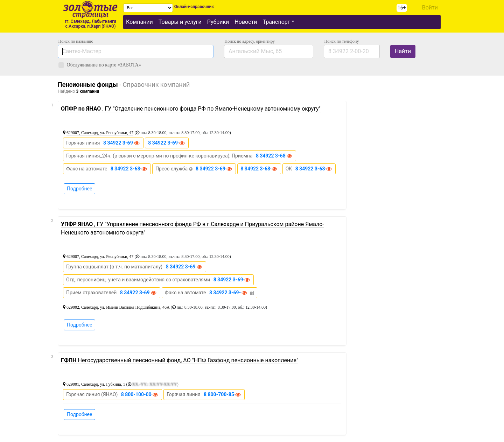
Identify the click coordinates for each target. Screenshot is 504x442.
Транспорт (276, 22)
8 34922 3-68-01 (274, 156)
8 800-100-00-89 (140, 394)
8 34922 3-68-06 (129, 169)
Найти (403, 51)
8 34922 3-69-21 (214, 169)
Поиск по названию (76, 41)
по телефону (342, 41)
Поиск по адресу (250, 41)
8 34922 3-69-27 (184, 267)
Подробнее (79, 189)
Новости (246, 22)
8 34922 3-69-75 (228, 293)
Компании (139, 22)
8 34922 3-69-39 (232, 280)
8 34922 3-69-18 (139, 293)
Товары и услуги (180, 22)
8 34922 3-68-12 (259, 169)
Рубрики (218, 22)
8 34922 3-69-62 (167, 143)
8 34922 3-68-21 (314, 169)
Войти (430, 8)
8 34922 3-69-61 (122, 143)
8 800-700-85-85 (223, 394)
